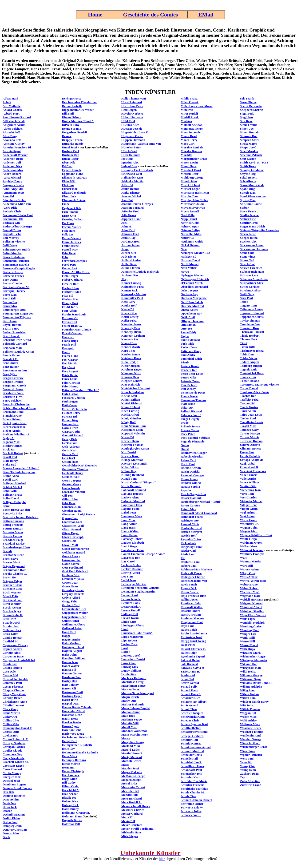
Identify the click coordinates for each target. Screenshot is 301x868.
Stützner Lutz (249, 275)
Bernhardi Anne (13, 393)
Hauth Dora (70, 719)
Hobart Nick (70, 801)
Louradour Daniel (133, 659)
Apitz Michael (12, 177)
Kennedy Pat (130, 339)
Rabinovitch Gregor (194, 453)
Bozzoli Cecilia (12, 536)
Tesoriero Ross (250, 328)
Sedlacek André (191, 815)
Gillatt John (70, 499)
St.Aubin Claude (251, 204)
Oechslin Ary (189, 294)
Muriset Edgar (190, 189)
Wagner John (249, 528)
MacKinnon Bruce (133, 686)
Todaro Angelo (250, 362)
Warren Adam (250, 569)
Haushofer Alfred (73, 711)
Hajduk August (72, 651)
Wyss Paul (247, 759)
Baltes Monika (12, 253)
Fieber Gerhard (72, 280)
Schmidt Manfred (192, 751)
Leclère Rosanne (132, 569)
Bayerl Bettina (12, 325)
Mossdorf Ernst (191, 170)
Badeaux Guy (12, 223)
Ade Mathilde (12, 106)
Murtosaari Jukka (192, 204)
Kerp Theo (128, 351)
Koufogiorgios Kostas (135, 448)
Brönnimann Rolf (14, 570)
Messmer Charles (133, 810)
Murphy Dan (189, 196)
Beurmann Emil (13, 412)
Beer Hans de (11, 336)
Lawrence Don (131, 558)
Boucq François (13, 525)
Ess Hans (68, 223)
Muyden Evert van (193, 208)
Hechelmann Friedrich (77, 737)
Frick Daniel (70, 375)
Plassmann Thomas (193, 400)
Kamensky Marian (134, 294)
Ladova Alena (130, 497)
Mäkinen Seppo (132, 719)
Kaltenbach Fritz (133, 287)
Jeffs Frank (129, 215)
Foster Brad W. (72, 326)
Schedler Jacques (192, 713)
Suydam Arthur (250, 290)
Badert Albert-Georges (18, 226)
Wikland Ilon (249, 664)
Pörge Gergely (190, 419)
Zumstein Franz (251, 785)
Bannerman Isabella (16, 265)
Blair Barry (10, 461)
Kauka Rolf (129, 305)
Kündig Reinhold (133, 475)
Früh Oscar (69, 405)
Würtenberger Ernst (253, 747)
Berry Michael (12, 400)
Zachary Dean (249, 774)
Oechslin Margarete (194, 298)
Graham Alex (71, 575)
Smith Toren (248, 166)
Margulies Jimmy (133, 742)
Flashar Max (70, 299)
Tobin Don (247, 354)
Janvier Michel (131, 196)
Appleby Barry (12, 181)
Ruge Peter (188, 645)
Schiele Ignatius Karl (194, 724)
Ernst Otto (69, 216)
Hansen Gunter (72, 673)
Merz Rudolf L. (131, 802)
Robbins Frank (190, 562)
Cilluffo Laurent (13, 705)
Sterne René (248, 234)
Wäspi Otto (248, 573)
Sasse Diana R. (190, 671)
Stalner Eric (248, 219)
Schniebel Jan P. (191, 762)
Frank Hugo (70, 341)
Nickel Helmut (190, 245)
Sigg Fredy (247, 113)
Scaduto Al (188, 675)
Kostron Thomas (132, 445)
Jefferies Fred (130, 211)
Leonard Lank (131, 603)
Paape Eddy (188, 332)
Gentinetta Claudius (75, 469)
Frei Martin (70, 363)
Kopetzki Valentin (133, 433)
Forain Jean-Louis (74, 314)
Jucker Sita (129, 253)
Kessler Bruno (131, 354)
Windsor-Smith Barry (254, 702)
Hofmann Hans (72, 816)
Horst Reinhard (132, 102)
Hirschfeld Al (71, 790)
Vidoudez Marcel (251, 501)
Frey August (70, 371)
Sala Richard (189, 664)
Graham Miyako (73, 579)
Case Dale (9, 671)
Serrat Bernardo (251, 106)
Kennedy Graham (133, 336)
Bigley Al (8, 438)
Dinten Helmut (72, 117)
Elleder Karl (70, 189)
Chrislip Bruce (12, 698)
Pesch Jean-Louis (192, 374)
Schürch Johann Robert (196, 800)
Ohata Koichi (189, 310)
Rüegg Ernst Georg (193, 641)
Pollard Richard (191, 411)
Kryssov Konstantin (134, 464)
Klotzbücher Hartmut (136, 388)
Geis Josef (68, 458)
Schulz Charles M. (193, 792)
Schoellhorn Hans (192, 766)
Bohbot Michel (12, 487)
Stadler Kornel (250, 215)
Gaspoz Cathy (71, 432)
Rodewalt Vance (191, 573)
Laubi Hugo (129, 546)
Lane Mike (128, 520)
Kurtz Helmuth (131, 486)
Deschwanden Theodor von (80, 102)
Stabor (245, 208)
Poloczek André (191, 415)
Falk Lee (68, 234)
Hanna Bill (69, 670)
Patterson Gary (191, 351)
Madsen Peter (130, 689)
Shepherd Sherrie (252, 110)
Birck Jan (9, 449)
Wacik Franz (249, 520)
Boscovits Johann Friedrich (20, 517)
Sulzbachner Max (252, 283)
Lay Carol (128, 561)
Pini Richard (189, 385)
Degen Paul (10, 822)
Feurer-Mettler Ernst (76, 272)
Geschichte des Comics (150, 15)
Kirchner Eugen (132, 369)
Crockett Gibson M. (16, 762)
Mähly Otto (129, 701)
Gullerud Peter (72, 628)
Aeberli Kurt (11, 113)
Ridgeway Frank (192, 547)
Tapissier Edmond (252, 313)
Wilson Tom (248, 698)
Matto (125, 765)
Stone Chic (247, 253)
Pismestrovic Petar (193, 392)
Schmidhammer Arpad (196, 747)
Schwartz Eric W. (192, 807)
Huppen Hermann (133, 140)
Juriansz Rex (130, 275)
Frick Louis (69, 379)
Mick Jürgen (130, 836)
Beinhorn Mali (12, 348)
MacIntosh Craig (133, 682)
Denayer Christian (15, 830)
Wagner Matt (249, 531)
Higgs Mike (69, 779)
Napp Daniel (189, 219)
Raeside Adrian (191, 468)
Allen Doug (10, 136)
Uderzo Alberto (250, 445)
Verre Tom (247, 494)
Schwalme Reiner (192, 804)
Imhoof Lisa (129, 166)
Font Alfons (69, 311)
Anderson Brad (13, 159)
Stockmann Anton (252, 245)
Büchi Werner (12, 592)
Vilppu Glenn (249, 509)
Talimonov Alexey (252, 309)
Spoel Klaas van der (253, 196)
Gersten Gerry (71, 484)
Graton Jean (70, 583)
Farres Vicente (71, 238)
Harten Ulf (69, 688)
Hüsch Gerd (129, 151)
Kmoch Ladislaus (133, 392)
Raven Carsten (190, 505)
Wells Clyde (248, 619)
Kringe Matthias (132, 460)
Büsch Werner (12, 607)
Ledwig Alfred (131, 573)
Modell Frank (190, 117)
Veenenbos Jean (250, 490)
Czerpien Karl (12, 777)
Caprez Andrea (12, 649)
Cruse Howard (12, 769)
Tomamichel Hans (252, 373)
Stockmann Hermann (254, 249)
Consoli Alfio (11, 732)
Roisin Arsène (190, 592)
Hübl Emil (128, 121)
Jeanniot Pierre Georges (137, 204)
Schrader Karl (190, 777)
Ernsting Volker (72, 219)
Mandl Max (129, 727)
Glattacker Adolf (73, 526)
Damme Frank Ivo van (17, 788)
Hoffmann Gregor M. (76, 813)
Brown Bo (9, 577)
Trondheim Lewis (251, 422)
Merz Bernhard (132, 798)
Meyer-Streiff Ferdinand (137, 829)
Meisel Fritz (129, 783)
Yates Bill (246, 762)
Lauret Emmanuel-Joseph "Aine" (143, 554)
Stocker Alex (248, 241)
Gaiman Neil (70, 424)
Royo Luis (187, 626)
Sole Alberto (248, 181)
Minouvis (187, 110)
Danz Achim (11, 799)
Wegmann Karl (250, 596)
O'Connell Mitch (192, 283)
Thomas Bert (249, 339)
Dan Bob (8, 792)
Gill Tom (68, 496)
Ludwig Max (130, 667)
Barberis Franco (13, 276)
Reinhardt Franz (192, 517)
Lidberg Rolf (130, 614)
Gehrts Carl (70, 454)
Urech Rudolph (250, 456)
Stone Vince (248, 257)
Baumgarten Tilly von (17, 317)
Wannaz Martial (251, 561)
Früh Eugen (70, 401)
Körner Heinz (130, 441)
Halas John (69, 655)
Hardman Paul (72, 677)
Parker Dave (189, 347)
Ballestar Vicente (14, 241)
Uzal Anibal (248, 464)
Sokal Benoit (248, 177)
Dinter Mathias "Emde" (78, 121)
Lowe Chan (129, 663)
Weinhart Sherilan (252, 611)
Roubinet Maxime (192, 618)
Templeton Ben (250, 324)
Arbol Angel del (13, 189)
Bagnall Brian (12, 230)
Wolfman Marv (250, 724)
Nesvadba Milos (191, 234)
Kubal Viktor (130, 467)
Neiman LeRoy (190, 230)
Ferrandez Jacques (74, 261)
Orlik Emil (188, 317)
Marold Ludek (131, 750)
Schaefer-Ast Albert (194, 702)
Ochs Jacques (189, 290)
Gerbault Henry (72, 473)
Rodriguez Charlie (193, 577)
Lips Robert (129, 640)
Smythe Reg (248, 174)
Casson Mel (10, 675)
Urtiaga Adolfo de (252, 460)
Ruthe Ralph (189, 653)
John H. (127, 226)
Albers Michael (13, 129)
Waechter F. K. (250, 524)
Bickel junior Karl (15, 423)
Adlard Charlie (13, 110)
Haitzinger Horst (73, 647)
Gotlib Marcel (71, 564)
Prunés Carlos (190, 430)
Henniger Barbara (74, 760)
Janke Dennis (130, 189)
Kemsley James (131, 324)
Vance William (250, 482)
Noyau (185, 272)
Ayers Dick (10, 208)
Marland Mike (131, 746)
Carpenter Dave (13, 656)
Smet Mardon (249, 151)
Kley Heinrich (131, 384)
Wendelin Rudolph (252, 623)
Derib (6, 837)
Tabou (244, 302)
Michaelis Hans (131, 832)
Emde (66, 204)
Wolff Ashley (248, 720)
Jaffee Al (127, 185)
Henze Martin (71, 764)
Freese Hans (70, 356)
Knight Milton (131, 400)
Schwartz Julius (191, 811)
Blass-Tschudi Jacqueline (19, 472)
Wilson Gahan (250, 694)
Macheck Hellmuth (134, 678)
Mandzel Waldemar (134, 731)
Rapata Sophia (190, 487)
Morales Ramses (191, 151)
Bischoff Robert (13, 453)
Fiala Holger (70, 276)
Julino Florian (131, 268)
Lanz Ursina (129, 535)
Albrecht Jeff (11, 132)
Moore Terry (189, 140)
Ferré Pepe (69, 265)
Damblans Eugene (14, 784)
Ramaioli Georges (192, 475)
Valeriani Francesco (253, 471)
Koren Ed (128, 437)
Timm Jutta (248, 347)
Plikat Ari (187, 408)
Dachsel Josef (11, 781)
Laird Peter (129, 512)
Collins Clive (11, 720)
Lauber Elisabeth (133, 543)
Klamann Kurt (131, 373)
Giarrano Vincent (73, 492)
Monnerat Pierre (192, 129)
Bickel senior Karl (14, 427)
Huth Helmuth (131, 155)
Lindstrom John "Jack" (137, 633)
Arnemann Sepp (13, 193)
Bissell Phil (10, 457)
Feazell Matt (70, 249)
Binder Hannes (12, 446)
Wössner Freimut (251, 732)
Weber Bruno (249, 584)
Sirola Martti (249, 144)
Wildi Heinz (248, 671)
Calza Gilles (10, 634)
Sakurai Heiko (190, 660)
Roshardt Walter (192, 607)
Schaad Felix (189, 687)
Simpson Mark (250, 140)
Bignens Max (11, 442)
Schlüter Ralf (189, 740)
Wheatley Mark (250, 653)
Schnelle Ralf (189, 759)
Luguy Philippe (131, 671)
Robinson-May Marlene (196, 569)
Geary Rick (69, 439)
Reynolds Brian (191, 539)
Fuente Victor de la (74, 409)
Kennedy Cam (131, 328)
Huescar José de (132, 129)
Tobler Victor (249, 358)
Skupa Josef (248, 147)
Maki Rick (128, 716)
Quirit (185, 449)
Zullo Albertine (250, 781)
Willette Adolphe (251, 687)
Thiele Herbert (250, 336)
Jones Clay (128, 238)
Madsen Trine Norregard (138, 693)
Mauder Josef (130, 768)
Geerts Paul (69, 443)
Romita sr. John (191, 603)
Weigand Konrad (251, 603)
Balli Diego (10, 245)
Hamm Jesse (70, 662)
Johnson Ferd (130, 234)
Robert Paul (189, 566)
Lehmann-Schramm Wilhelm (140, 588)
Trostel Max (248, 426)
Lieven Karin (130, 618)
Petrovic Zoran (190, 381)
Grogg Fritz (70, 601)
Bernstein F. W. (13, 397)
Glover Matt (70, 545)
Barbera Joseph (13, 272)
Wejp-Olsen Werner (253, 615)
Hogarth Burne (72, 820)
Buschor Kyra (12, 611)
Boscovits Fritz (12, 513)
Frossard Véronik (73, 398)
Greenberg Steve (73, 590)
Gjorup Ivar (70, 518)
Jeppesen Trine (131, 219)
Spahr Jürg (248, 189)
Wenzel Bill (248, 641)
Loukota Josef (131, 655)
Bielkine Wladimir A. (16, 434)
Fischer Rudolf (71, 292)
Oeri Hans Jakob (192, 302)
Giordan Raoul (72, 511)
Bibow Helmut (12, 419)
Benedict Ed (11, 359)
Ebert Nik (68, 162)
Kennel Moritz (131, 347)
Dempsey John (12, 826)
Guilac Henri (70, 621)
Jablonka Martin (132, 181)
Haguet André (71, 639)
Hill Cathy (69, 782)
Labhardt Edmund (134, 490)
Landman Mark (132, 516)
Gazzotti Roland (73, 435)
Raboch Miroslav (192, 456)
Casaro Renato (12, 668)
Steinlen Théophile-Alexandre (259, 230)
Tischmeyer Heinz (252, 351)
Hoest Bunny (70, 809)
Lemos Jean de (131, 599)
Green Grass (70, 586)
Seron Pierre (248, 102)
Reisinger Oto (190, 520)
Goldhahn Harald (73, 552)
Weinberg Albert (251, 607)
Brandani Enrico (14, 543)
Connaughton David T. (17, 728)
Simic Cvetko (249, 125)
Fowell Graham (72, 333)
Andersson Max (13, 170)
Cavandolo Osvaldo (15, 679)
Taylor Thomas (250, 321)
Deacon (7, 811)
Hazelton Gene (71, 730)
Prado (185, 423)
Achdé (7, 102)
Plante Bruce (189, 396)
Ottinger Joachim (192, 321)
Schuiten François (192, 785)
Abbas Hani (10, 98)
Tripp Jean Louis (251, 415)
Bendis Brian (11, 355)
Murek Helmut (190, 185)
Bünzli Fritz (10, 596)
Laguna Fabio (131, 509)
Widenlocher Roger (253, 656)
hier (162, 859)
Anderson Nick (12, 166)
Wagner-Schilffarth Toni (256, 535)
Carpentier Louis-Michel (19, 660)
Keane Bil (128, 309)
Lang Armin (129, 524)
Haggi (66, 636)
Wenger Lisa (248, 634)
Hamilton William (74, 658)
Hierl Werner (71, 775)
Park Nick (187, 344)
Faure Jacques (71, 242)
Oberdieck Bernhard (194, 287)
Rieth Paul (188, 554)
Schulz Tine (188, 796)
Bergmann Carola (14, 385)
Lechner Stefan (131, 565)
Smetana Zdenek (251, 155)
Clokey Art (10, 717)
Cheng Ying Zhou (14, 694)
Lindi (125, 629)
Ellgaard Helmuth (74, 193)
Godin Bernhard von (75, 549)
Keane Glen (129, 313)
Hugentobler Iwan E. (135, 132)
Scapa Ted (187, 679)
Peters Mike (188, 377)
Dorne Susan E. (72, 129)
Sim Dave (246, 121)
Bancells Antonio (14, 257)
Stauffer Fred (249, 223)
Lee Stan (127, 576)
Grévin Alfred (71, 598)
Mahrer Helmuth (133, 704)
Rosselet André (190, 611)
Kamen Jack (130, 290)
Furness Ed (69, 416)
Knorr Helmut (131, 407)
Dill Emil (68, 113)
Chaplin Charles (13, 690)
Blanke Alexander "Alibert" (21, 468)
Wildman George (251, 675)
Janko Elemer (131, 193)
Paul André (188, 355)
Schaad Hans (189, 690)
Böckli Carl (10, 480)
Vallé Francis (249, 475)
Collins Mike (11, 724)
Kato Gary (128, 302)
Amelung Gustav (14, 144)
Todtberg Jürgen (251, 366)
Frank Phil (69, 344)
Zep (243, 777)
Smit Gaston (248, 159)
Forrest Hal (69, 322)
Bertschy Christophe (16, 404)
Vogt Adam (247, 516)
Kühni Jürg (129, 471)
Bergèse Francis (13, 382)
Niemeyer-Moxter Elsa (195, 253)
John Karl (128, 230)
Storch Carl (248, 264)
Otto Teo (186, 328)
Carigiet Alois (12, 653)
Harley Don (69, 681)
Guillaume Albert (73, 624)
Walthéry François (252, 554)
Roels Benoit (189, 584)
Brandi (7, 551)
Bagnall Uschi (12, 234)
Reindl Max (188, 509)
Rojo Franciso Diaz (193, 596)
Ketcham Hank (131, 358)
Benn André (10, 363)
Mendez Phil (130, 795)
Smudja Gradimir (252, 170)
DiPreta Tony (71, 125)
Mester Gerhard (132, 814)
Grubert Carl (71, 605)
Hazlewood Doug (73, 734)
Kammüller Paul (132, 298)
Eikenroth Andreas (74, 177)
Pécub (185, 362)
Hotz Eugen (129, 110)
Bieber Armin (12, 431)
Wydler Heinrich (251, 755)
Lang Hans (129, 528)
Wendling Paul (250, 630)
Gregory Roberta (73, 594)
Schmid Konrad (191, 743)
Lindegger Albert (133, 625)
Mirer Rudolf (189, 113)
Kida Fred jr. (130, 362)
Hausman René (72, 715)
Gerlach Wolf (71, 477)
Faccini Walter (71, 227)
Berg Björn (10, 374)
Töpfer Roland (250, 381)
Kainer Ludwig (131, 283)
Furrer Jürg (70, 420)
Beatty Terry (11, 328)
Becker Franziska (14, 332)
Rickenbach (188, 543)
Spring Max (248, 200)
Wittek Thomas (250, 709)
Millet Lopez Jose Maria (196, 106)
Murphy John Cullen (194, 200)
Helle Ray (68, 749)
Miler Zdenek (190, 102)
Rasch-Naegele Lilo (193, 494)
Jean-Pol (127, 200)
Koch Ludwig (130, 411)
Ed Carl (67, 166)
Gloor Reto (69, 541)
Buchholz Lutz (12, 589)
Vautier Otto (248, 486)
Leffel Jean (129, 580)
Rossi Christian (191, 615)
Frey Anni (68, 367)
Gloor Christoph (73, 537)
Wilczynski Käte (251, 668)
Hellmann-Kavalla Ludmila (80, 752)
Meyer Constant (132, 825)
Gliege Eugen (71, 533)
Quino (185, 445)
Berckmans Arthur (15, 370)
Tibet (244, 343)
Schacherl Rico (190, 698)
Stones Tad (247, 260)
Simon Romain (250, 132)
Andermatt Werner (15, 155)
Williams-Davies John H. (256, 683)
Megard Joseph (131, 780)
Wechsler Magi (250, 592)
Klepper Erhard (132, 381)
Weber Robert (249, 588)
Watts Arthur (249, 577)
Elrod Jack (69, 196)
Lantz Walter (130, 531)
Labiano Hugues (132, 494)
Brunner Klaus (12, 585)
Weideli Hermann (252, 599)
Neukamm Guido (192, 241)
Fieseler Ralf (70, 284)
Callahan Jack (12, 630)
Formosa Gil (70, 318)
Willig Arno (248, 690)
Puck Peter (188, 434)
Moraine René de (192, 147)
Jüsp (124, 279)
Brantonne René (13, 555)
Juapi (125, 249)
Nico (184, 249)
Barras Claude (12, 283)
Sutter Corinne (250, 287)
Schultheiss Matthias (194, 789)
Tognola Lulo (249, 369)
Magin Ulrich (130, 697)
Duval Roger (70, 159)
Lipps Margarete (132, 637)
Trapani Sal (248, 403)
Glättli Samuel (71, 529)
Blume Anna (11, 476)
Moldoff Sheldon (192, 125)
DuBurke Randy (73, 144)
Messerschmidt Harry (136, 806)
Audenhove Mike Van (17, 204)
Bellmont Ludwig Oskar (18, 352)
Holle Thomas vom (134, 98)
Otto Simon (188, 325)
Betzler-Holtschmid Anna (19, 408)
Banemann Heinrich (16, 261)
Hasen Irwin (70, 700)
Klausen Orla (130, 377)
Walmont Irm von (252, 550)
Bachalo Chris (12, 211)
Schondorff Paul (191, 770)
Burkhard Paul (12, 600)
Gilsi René (69, 503)
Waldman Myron (251, 543)
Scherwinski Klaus (193, 717)
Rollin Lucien (190, 599)
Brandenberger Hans (16, 547)
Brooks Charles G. (15, 574)
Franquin (68, 348)
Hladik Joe (69, 798)
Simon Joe (247, 129)
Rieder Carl (188, 551)
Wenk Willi (248, 638)
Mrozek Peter (190, 174)
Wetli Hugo (248, 649)
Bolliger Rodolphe (14, 502)
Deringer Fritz (71, 98)
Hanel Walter (71, 666)
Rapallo (186, 490)
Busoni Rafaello (13, 615)
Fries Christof (71, 383)
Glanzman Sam (72, 522)
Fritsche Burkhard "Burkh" (80, 390)
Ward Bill (247, 566)
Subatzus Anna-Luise (254, 279)
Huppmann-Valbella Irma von (141, 144)
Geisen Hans (70, 462)
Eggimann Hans (72, 174)
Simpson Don (249, 136)
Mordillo (186, 155)
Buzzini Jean (11, 626)
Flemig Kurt (70, 303)
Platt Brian (188, 404)
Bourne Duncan (13, 528)
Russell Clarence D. (193, 649)
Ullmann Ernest (250, 448)
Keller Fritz (129, 321)
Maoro (126, 738)
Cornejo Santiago (14, 743)
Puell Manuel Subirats (195, 438)
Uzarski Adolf (249, 467)
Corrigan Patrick (14, 747)
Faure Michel (71, 246)
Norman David (190, 260)
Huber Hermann (132, 117)
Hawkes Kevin (71, 722)
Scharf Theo (189, 709)
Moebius (186, 121)
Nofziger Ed (188, 257)
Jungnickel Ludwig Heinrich (140, 272)
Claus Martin (11, 713)
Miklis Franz (189, 98)
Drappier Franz (72, 140)
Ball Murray (11, 238)
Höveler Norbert (132, 113)
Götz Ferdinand (72, 567)
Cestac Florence (13, 687)
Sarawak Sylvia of (192, 668)
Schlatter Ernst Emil (194, 732)
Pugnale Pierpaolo (192, 441)
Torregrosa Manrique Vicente (259, 384)
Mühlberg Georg (192, 177)
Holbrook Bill (71, 824)
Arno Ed (8, 196)
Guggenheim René (74, 617)
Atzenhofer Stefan (14, 200)
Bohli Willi (10, 491)
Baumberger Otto (14, 310)
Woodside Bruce (251, 728)
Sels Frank (247, 98)
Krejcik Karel (130, 456)
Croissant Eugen (13, 766)
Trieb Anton (248, 411)
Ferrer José (69, 268)
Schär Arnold (189, 705)
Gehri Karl (69, 450)
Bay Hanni (10, 321)
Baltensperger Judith (16, 249)
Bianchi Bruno (12, 416)
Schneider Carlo (191, 755)
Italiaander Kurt (132, 177)
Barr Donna (10, 280)
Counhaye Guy (12, 754)
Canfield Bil (10, 641)
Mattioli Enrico (131, 761)
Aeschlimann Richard (17, 117)
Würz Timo (248, 751)
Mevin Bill (128, 821)
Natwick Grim (190, 223)
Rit (183, 558)
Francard (68, 337)
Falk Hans (69, 231)
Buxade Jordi (11, 623)
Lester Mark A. (131, 607)
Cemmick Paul (12, 683)
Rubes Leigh (189, 630)
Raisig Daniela (190, 472)
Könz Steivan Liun (134, 426)
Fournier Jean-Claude (76, 329)
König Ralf (129, 422)
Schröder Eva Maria (194, 781)
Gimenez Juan (71, 507)
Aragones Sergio (13, 185)
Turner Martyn (250, 433)
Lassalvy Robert (132, 539)
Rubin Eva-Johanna (194, 633)
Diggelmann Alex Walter (78, 110)
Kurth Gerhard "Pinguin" (139, 482)
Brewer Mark (12, 562)
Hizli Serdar (70, 794)
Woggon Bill (248, 713)
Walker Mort (249, 546)
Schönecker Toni (191, 774)
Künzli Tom (129, 479)
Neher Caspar (190, 226)
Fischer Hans (70, 288)
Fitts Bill (67, 296)
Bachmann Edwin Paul (18, 215)
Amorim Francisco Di (17, 147)
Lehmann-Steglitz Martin (138, 591)
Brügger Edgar (12, 581)
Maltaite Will (130, 723)
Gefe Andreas (71, 447)
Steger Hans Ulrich (253, 226)
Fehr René (69, 253)
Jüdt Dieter (129, 257)
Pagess (185, 336)
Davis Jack (10, 807)
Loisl (125, 648)
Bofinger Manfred (14, 483)
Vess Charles (248, 497)
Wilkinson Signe (251, 679)
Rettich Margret (191, 532)
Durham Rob (70, 155)
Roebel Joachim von (194, 581)
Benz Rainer (11, 367)
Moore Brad (189, 136)
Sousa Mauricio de (252, 185)
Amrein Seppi (12, 151)
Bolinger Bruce (12, 495)
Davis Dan (9, 803)
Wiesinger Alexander (254, 660)
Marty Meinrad (132, 757)
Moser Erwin (189, 162)
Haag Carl (69, 632)
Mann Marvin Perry (135, 735)
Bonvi (6, 506)
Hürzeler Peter (131, 147)
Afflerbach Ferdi (14, 121)
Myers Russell (190, 211)
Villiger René (249, 505)
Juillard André (131, 260)
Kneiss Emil (129, 396)
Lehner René (130, 595)
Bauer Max (10, 306)
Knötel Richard (131, 403)
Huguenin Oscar (132, 136)
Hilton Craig (70, 786)
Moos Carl (188, 144)
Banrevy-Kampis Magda (19, 268)
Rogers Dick (189, 588)
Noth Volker (189, 268)
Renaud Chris (190, 524)
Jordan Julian (131, 245)
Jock (124, 223)
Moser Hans (188, 166)
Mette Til (127, 817)
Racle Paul (188, 464)
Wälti (244, 558)
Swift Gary (247, 294)
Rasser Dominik (191, 498)
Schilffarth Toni (191, 728)
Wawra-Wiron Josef (253, 581)
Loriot (125, 652)
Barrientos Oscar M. (16, 287)
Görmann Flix (71, 560)
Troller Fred (248, 418)
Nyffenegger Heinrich (195, 279)
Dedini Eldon (11, 818)
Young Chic (248, 766)
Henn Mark (69, 756)
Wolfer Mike (248, 717)
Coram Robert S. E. (16, 739)
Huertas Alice (130, 125)
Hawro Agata (71, 726)
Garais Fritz (70, 428)
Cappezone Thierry (15, 645)
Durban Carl (70, 151)
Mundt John (189, 181)
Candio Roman (12, 638)
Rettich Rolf (189, 536)
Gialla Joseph (71, 488)
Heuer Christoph (73, 771)
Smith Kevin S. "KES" (255, 162)
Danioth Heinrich (14, 796)
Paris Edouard (190, 340)
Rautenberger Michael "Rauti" (201, 502)
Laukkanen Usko (133, 550)
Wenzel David (249, 645)
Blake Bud (9, 464)
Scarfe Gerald (190, 683)
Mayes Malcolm (132, 772)
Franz (66, 352)
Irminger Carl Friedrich (137, 170)
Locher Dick (129, 644)
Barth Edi (9, 298)
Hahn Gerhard (72, 643)
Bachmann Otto (13, 219)
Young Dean (248, 770)
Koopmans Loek (132, 430)
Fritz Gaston (70, 394)
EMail (206, 15)
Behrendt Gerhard (15, 344)
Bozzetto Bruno (13, 532)
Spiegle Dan (248, 193)
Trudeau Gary (250, 430)
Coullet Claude (12, 751)
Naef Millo (188, 215)
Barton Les (10, 302)
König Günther (131, 418)
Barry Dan (10, 295)
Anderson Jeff (12, 162)
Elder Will (69, 181)
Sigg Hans (247, 117)
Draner (67, 136)
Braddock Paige (13, 540)
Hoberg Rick (70, 805)
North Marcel (190, 264)
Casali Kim (10, 664)
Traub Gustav (249, 407)
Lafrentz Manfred (133, 501)
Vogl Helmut (248, 512)
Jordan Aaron (130, 241)
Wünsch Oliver (250, 743)
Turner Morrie (250, 437)
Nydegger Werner (192, 275)
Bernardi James (13, 389)
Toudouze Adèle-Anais (255, 392)
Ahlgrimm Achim (14, 125)
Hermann (68, 767)
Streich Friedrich (251, 268)
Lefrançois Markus (134, 584)
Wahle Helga (248, 539)
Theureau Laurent (252, 332)
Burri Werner (12, 604)
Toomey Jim (248, 377)
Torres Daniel (249, 388)
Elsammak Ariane (74, 200)
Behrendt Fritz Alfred (17, 340)
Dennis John (11, 833)
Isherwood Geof (132, 174)
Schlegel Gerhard (192, 736)
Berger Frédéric (13, 378)
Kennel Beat (129, 343)
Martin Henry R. (132, 753)
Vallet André (248, 479)
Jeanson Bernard (133, 208)
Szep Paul (247, 298)
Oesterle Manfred (192, 306)
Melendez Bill (130, 791)
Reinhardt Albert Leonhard (199, 513)
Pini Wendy (188, 389)
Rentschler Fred (191, 528)
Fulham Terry (71, 413)
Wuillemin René (251, 735)
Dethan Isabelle (72, 106)
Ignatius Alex (130, 162)
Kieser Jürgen (131, 366)
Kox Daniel (129, 452)
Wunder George (251, 739)
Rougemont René (192, 622)
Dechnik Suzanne (14, 814)
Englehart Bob (71, 208)
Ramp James (189, 479)
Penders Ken (189, 370)
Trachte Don (248, 396)
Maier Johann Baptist (136, 708)
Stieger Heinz (249, 238)
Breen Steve (10, 559)
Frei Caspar (70, 360)
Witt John (247, 705)
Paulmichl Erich (191, 359)
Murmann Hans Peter (195, 193)
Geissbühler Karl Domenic (79, 465)
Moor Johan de (190, 132)
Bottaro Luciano (13, 521)
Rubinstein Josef (191, 637)
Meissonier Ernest (133, 787)
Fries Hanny (70, 386)
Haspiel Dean (71, 703)
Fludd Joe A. (70, 307)
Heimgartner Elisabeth (77, 745)
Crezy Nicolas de (14, 758)
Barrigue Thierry (14, 291)
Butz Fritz (9, 619)
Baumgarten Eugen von (18, 313)
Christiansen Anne (15, 702)
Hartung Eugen (72, 696)
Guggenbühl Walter (75, 613)
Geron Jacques (71, 480)
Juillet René (129, 264)
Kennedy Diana (131, 332)
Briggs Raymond (14, 566)
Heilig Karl (69, 741)
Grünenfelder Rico (74, 609)
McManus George (133, 776)
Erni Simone (70, 212)
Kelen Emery (130, 317)
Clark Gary (10, 709)
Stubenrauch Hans (252, 272)
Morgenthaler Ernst (194, 159)
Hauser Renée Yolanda (77, 707)
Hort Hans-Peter (132, 106)
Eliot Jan (68, 185)
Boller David (11, 498)
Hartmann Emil (72, 692)
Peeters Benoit (190, 366)
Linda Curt (129, 622)
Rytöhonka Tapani (193, 656)
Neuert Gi (187, 238)
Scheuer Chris (190, 720)
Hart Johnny (70, 685)
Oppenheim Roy (191, 313)
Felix (65, 257)
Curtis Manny (12, 773)
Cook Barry (10, 735)
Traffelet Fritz (249, 400)
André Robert (12, 174)
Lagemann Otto (132, 505)
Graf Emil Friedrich (75, 571)
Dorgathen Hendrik (75, 132)
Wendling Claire (251, 626)
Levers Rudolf (131, 610)
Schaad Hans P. (191, 694)
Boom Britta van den (16, 510)
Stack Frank (248, 211)
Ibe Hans (127, 159)
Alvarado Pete (12, 140)
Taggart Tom (248, 305)
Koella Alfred (130, 415)
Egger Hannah (71, 170)
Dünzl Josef (69, 147)
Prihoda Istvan (190, 426)
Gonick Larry (71, 556)
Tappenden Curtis (252, 317)
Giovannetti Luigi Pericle (78, 514)
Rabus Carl (188, 460)
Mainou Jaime (131, 712)
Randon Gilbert (191, 483)
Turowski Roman (251, 441)
